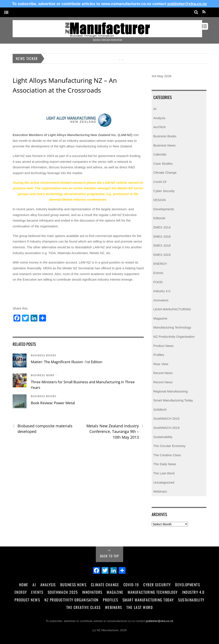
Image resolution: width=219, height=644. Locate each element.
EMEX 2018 (162, 245)
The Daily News (165, 464)
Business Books (44, 355)
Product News (164, 346)
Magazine (160, 318)
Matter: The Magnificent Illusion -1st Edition (67, 362)
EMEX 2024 (162, 255)
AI (155, 109)
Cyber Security (164, 191)
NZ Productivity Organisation (174, 337)
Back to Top (110, 556)
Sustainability (163, 437)
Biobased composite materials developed (43, 429)
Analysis (159, 118)
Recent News (163, 373)
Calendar (160, 154)
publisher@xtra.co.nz (187, 4)
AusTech (160, 127)
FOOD (158, 282)
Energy (21, 592)
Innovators (161, 300)
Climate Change (165, 172)
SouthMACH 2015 (166, 418)
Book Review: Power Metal (53, 403)
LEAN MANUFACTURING (172, 309)
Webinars (160, 491)
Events (158, 273)
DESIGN (160, 200)
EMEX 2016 (162, 236)
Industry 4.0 (162, 291)
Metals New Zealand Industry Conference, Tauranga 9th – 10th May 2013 (115, 431)
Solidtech (160, 409)
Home (24, 585)
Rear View (161, 364)
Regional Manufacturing (170, 391)
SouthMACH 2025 (63, 592)
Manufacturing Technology (172, 327)
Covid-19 (160, 182)
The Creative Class (167, 455)
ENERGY (160, 264)
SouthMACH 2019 (166, 428)
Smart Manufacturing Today (173, 400)
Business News (43, 375)
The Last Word (164, 473)
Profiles (159, 355)
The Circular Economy (169, 446)
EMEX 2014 (162, 227)
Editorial (159, 218)
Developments (164, 209)
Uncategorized (164, 482)
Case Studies (163, 164)
